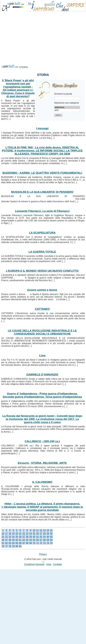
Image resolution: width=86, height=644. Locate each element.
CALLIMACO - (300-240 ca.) (42, 441)
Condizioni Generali (34, 564)
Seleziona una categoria (66, 103)
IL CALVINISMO (42, 482)
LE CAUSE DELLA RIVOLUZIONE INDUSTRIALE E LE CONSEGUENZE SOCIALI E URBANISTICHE (42, 332)
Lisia (42, 355)
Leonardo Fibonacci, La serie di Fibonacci (42, 211)
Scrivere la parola (63, 94)
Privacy (43, 554)
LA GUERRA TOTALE (42, 252)
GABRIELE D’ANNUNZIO (42, 375)
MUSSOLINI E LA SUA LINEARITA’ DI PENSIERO (42, 192)
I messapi (42, 128)
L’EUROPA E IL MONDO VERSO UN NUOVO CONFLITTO (42, 271)
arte (67, 110)
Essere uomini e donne (42, 290)
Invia (49, 564)
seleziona (67, 107)
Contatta (57, 564)
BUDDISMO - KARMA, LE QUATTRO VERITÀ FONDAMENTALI (42, 173)
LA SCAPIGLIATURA (42, 233)
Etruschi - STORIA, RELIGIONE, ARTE (42, 463)
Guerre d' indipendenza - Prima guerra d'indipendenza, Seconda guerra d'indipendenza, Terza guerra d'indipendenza (42, 395)
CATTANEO (42, 309)
